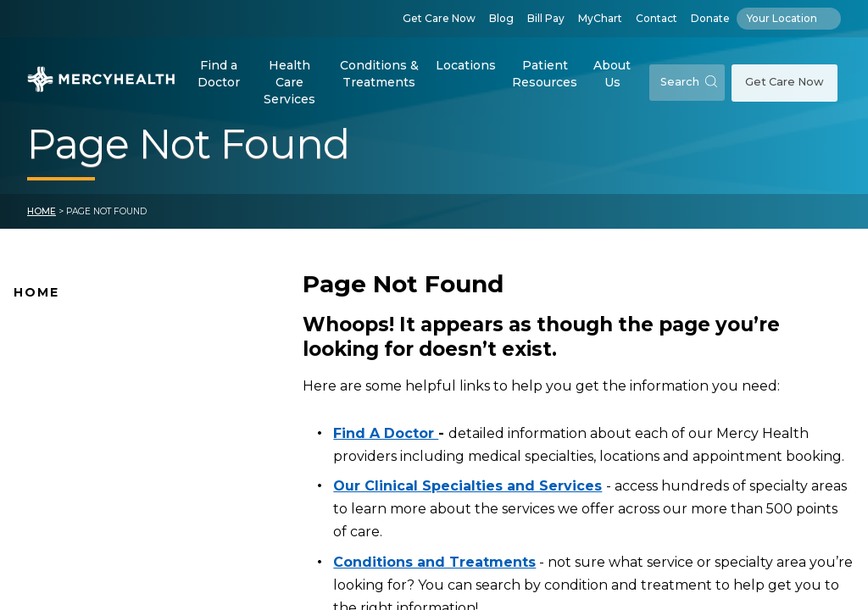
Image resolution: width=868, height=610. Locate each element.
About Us (612, 74)
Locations (466, 65)
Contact (657, 18)
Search (689, 82)
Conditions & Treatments (379, 74)
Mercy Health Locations (89, 410)
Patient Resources (545, 74)
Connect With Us (67, 463)
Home (42, 211)
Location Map (57, 383)
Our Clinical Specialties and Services (467, 486)
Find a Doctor (219, 74)
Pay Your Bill (52, 490)
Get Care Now (439, 18)
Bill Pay (546, 18)
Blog (501, 18)
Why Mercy (49, 330)
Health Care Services (289, 82)
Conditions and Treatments (101, 517)
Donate (710, 18)
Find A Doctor (57, 357)
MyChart (600, 18)
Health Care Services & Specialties (120, 543)
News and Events (68, 436)
